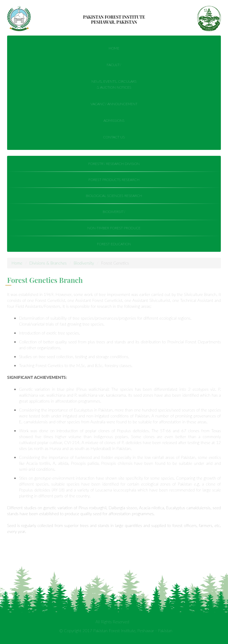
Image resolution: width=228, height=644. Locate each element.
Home (114, 48)
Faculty (114, 65)
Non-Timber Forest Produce (114, 228)
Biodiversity (114, 212)
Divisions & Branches (48, 263)
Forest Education (114, 244)
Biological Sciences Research (114, 196)
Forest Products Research (114, 180)
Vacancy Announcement (114, 104)
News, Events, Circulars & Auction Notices (114, 85)
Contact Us (114, 137)
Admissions (114, 121)
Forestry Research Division (114, 164)
